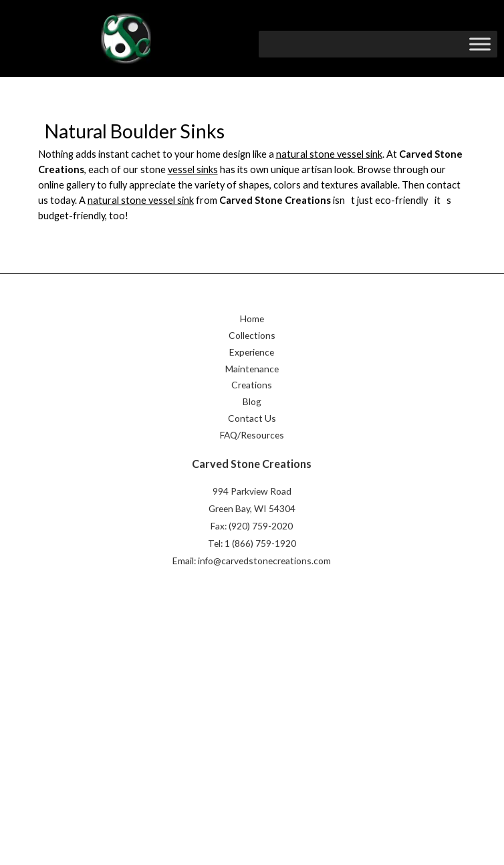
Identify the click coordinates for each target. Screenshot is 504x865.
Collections (252, 337)
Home (252, 321)
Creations (252, 387)
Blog (252, 403)
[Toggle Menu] (480, 44)
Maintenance (252, 371)
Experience (252, 354)
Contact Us (252, 420)
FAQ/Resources (252, 437)
